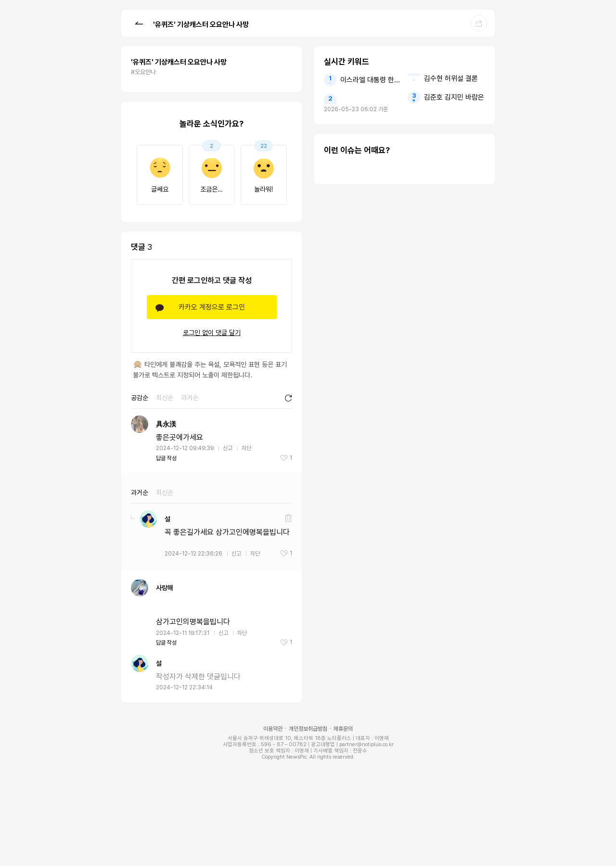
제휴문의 (343, 729)
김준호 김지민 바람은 (454, 97)
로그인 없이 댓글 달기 (212, 333)
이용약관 (273, 729)
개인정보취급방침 (308, 729)
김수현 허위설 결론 (451, 78)
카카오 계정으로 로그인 (212, 307)
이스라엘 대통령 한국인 (371, 80)
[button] (139, 23)
